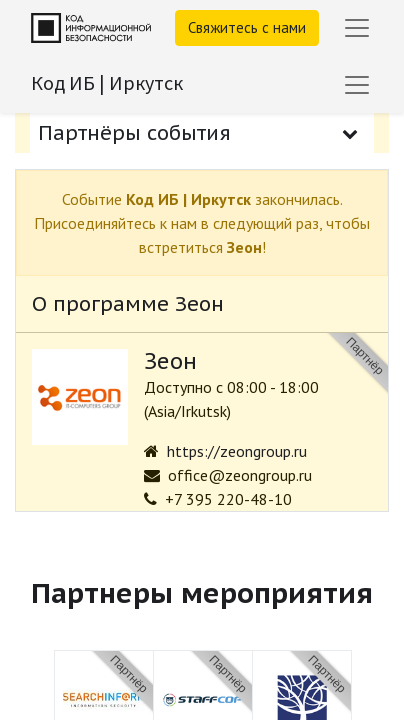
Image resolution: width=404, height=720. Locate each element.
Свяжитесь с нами (247, 27)
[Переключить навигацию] (357, 85)
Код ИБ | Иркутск (107, 82)
